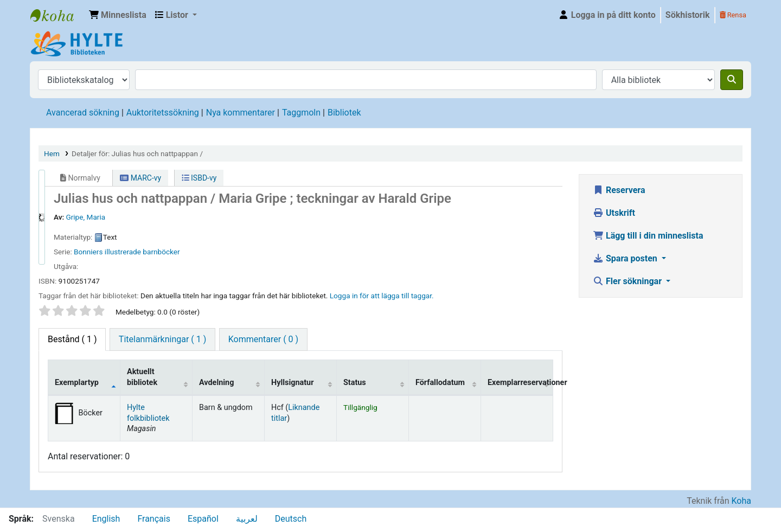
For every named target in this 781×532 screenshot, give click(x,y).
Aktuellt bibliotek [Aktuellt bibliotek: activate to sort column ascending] (142, 377)
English (106, 519)
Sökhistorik (688, 15)
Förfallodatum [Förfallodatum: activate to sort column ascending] (440, 383)
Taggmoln (301, 113)
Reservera (619, 190)
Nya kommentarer (241, 113)
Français (154, 519)
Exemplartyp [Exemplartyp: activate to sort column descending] (77, 383)
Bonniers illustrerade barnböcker (127, 252)
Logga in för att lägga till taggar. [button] (382, 296)
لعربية (247, 519)
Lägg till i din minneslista (648, 236)
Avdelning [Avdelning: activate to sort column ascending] (216, 383)
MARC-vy (140, 178)
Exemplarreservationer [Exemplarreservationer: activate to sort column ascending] (520, 383)
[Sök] (732, 80)
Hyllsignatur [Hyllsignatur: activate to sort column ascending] (292, 383)
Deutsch (291, 519)
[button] (118, 15)
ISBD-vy (199, 178)
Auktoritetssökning (163, 113)
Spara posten (626, 258)
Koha (741, 501)
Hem (52, 153)
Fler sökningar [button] (628, 281)
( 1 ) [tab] (72, 339)
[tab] (162, 339)
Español (203, 519)
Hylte (57, 15)
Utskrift (614, 213)
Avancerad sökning (83, 113)
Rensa (733, 15)
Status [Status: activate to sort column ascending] (355, 383)
